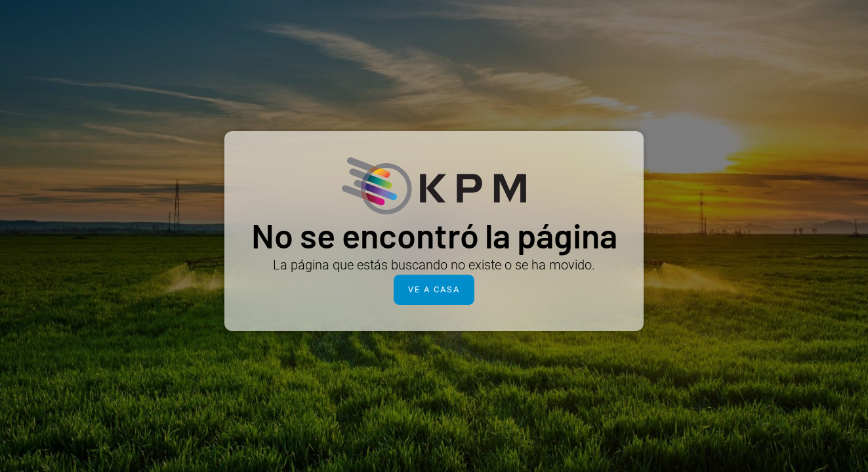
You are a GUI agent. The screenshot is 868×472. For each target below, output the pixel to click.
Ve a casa (434, 289)
